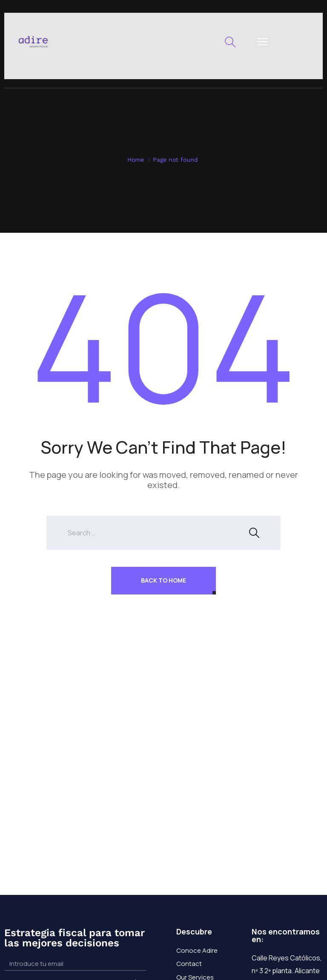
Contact (189, 964)
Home (136, 160)
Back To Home (163, 580)
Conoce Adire (197, 950)
